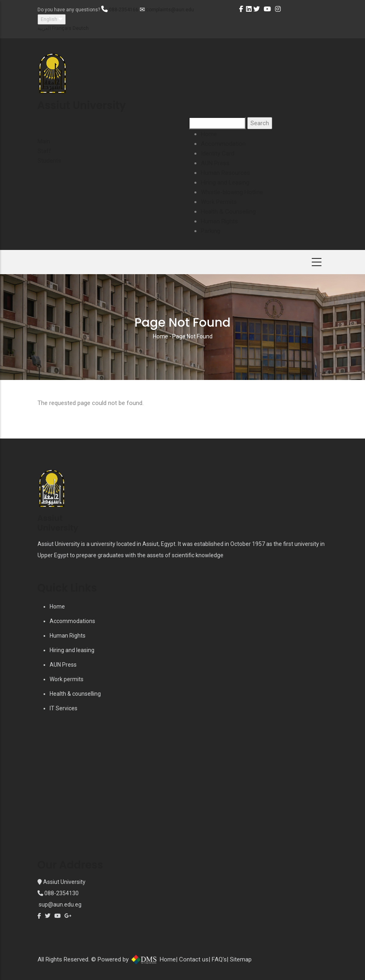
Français (62, 28)
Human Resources (225, 173)
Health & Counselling (228, 212)
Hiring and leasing (72, 650)
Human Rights (219, 221)
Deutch (81, 28)
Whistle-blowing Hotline (232, 192)
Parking (211, 231)
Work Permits (219, 202)
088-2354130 (62, 893)
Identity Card (218, 153)
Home (209, 134)
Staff (44, 151)
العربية (44, 28)
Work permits (67, 679)
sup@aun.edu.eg (59, 904)
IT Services (64, 708)
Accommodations (72, 621)
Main (44, 141)
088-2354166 (124, 10)
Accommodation (223, 144)
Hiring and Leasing (225, 183)
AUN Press (215, 163)
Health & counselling (75, 694)
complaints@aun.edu (170, 10)
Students (49, 161)
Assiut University (64, 882)
